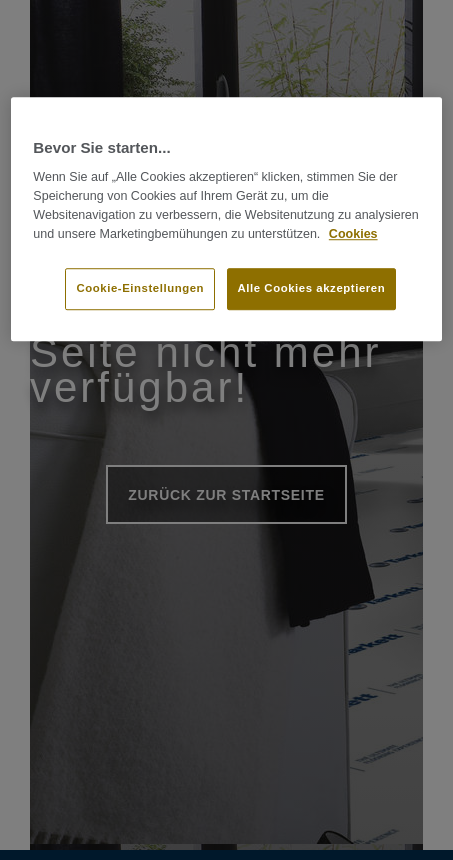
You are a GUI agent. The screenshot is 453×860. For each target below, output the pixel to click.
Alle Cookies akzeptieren (312, 289)
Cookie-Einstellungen (140, 289)
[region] (226, 219)
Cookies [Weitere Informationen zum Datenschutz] (353, 234)
